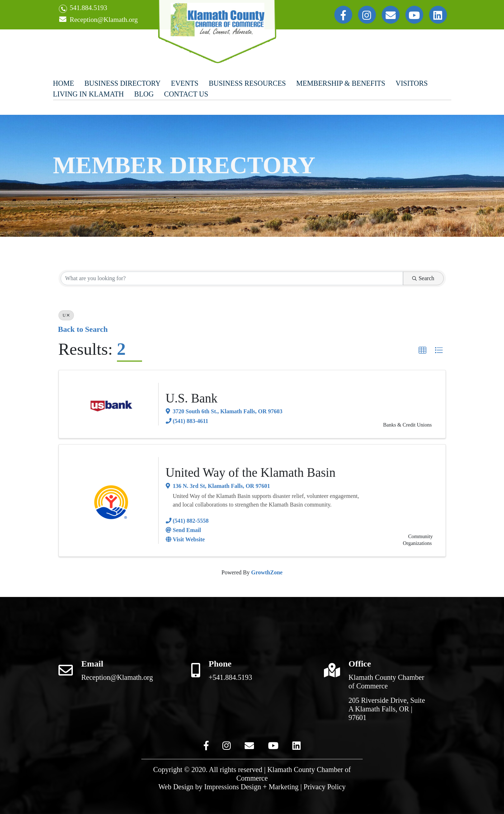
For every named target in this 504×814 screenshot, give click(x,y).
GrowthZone (267, 572)
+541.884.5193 (230, 677)
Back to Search (83, 329)
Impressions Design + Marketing (251, 787)
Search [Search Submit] (423, 278)
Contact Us (186, 94)
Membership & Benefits (341, 83)
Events (185, 83)
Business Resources (247, 83)
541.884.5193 (83, 8)
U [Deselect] (66, 315)
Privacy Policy (324, 787)
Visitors (412, 83)
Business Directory (122, 83)
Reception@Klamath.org (98, 20)
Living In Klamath (89, 94)
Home (64, 83)
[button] (423, 350)
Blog (144, 94)
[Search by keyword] (232, 278)
